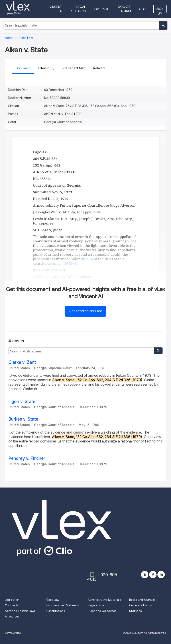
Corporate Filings (140, 605)
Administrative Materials (104, 600)
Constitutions (56, 611)
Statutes (135, 611)
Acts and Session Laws (20, 611)
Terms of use (13, 633)
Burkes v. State (23, 419)
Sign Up (160, 10)
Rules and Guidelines (102, 611)
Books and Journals (142, 600)
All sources (12, 616)
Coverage (101, 9)
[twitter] (145, 575)
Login (142, 9)
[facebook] (153, 575)
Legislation (12, 600)
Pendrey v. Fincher (27, 458)
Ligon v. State (22, 402)
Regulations (96, 605)
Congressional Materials (62, 605)
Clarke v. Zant (22, 362)
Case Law (53, 600)
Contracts (12, 605)
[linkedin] (161, 575)
